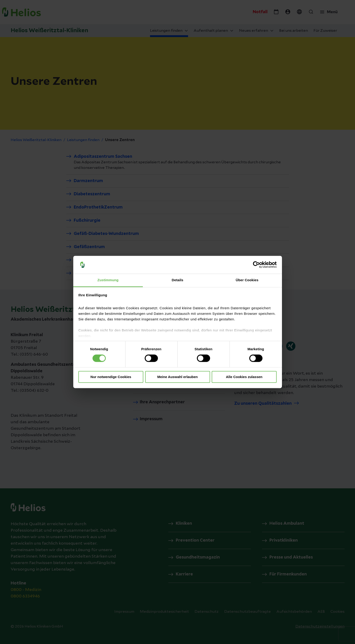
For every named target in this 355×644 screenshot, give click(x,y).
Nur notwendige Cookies (111, 377)
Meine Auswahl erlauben (177, 377)
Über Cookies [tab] (247, 280)
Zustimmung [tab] (108, 280)
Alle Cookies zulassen (244, 377)
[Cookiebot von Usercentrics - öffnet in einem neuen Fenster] (256, 265)
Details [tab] (178, 280)
